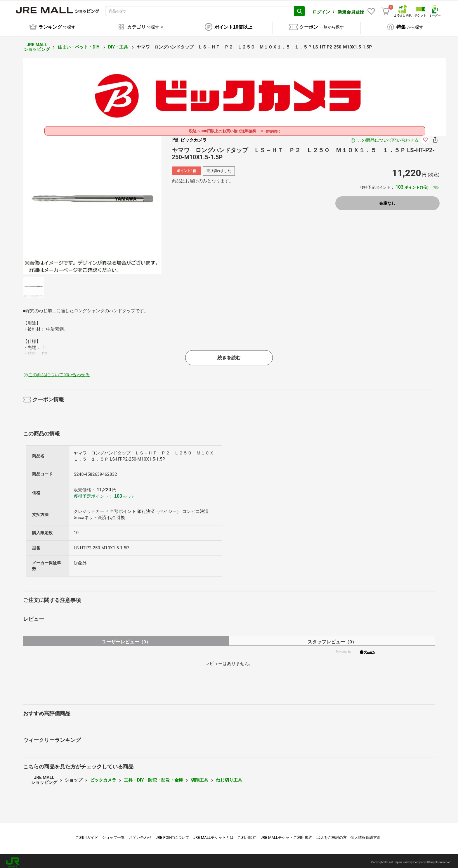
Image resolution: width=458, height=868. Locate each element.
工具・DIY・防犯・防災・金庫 (153, 777)
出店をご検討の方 (332, 834)
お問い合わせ (140, 834)
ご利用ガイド (87, 834)
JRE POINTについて (172, 834)
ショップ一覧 (113, 834)
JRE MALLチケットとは (214, 834)
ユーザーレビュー (126, 639)
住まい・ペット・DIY (79, 44)
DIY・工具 (119, 44)
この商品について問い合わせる (388, 137)
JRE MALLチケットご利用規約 (286, 834)
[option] (92, 202)
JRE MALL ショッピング (37, 44)
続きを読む (229, 354)
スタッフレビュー (332, 639)
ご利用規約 (247, 834)
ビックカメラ (103, 777)
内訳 (436, 184)
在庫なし (387, 200)
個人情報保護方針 (366, 834)
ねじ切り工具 (229, 777)
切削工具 (199, 777)
